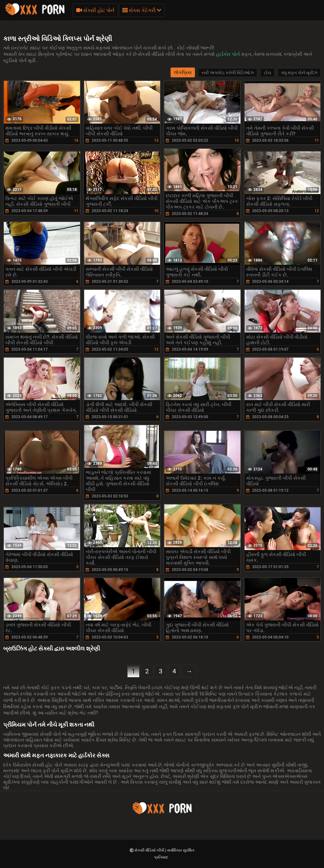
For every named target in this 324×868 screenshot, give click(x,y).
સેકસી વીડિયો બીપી (150, 850)
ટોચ (268, 73)
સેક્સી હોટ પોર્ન (95, 10)
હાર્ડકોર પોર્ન (229, 54)
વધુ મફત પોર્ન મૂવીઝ (299, 73)
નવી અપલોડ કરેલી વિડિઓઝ (228, 73)
